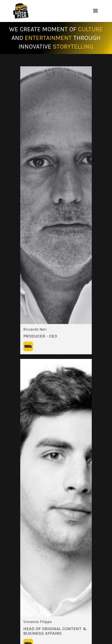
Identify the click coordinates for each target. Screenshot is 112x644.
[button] (95, 11)
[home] (51, 11)
